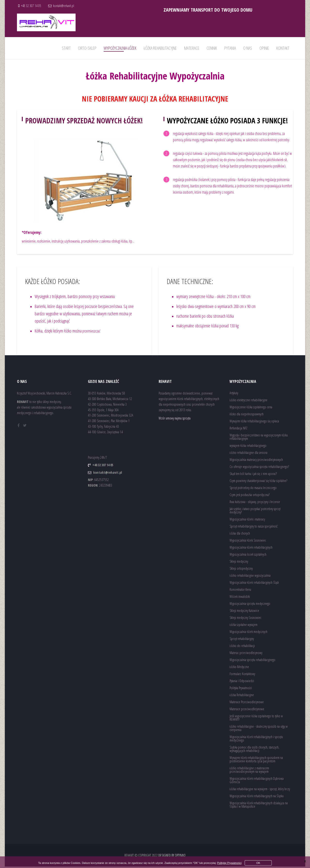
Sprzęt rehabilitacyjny (242, 640)
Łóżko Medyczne (239, 668)
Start (66, 48)
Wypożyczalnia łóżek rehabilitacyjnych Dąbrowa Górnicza (257, 782)
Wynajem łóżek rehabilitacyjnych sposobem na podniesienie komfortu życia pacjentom (256, 761)
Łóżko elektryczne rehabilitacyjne (248, 401)
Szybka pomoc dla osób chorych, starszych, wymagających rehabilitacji (254, 750)
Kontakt (283, 48)
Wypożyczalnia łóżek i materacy (247, 521)
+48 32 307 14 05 (32, 6)
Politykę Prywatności (229, 863)
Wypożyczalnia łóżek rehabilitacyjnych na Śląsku (257, 797)
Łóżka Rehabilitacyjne (242, 696)
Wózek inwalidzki (240, 598)
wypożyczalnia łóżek (120, 48)
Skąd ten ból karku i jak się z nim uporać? (253, 475)
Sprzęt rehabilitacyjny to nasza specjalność (254, 528)
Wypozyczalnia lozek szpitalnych (248, 556)
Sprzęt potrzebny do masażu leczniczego (253, 489)
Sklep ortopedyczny (241, 570)
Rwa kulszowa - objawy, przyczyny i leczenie (255, 503)
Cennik (212, 48)
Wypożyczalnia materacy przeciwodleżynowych (256, 461)
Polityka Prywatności (241, 689)
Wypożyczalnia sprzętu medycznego (250, 605)
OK (258, 863)
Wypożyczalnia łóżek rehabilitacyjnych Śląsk (254, 584)
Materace (192, 48)
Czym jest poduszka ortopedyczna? (250, 496)
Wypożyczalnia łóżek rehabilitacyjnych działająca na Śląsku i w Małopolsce (259, 806)
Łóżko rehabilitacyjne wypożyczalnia (250, 577)
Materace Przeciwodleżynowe (247, 703)
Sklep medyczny (239, 563)
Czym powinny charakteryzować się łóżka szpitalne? (258, 482)
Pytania (230, 48)
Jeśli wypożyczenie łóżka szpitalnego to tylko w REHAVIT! (256, 719)
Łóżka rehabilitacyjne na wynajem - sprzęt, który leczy (260, 790)
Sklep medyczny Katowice (244, 612)
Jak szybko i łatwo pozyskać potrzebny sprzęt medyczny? (255, 512)
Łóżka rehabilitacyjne (160, 48)
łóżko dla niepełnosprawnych (247, 415)
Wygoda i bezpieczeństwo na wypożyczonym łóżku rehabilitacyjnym (259, 438)
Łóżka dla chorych (240, 535)
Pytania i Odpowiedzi (242, 682)
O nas (248, 48)
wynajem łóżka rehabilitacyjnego (248, 447)
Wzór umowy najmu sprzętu (175, 420)
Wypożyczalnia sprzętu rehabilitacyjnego (252, 661)
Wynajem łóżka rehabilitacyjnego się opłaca (254, 422)
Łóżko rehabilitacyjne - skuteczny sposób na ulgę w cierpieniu (259, 730)
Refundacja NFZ (238, 430)
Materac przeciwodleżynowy (246, 654)
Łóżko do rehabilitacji (242, 647)
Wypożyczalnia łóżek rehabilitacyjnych (251, 549)
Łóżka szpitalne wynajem (244, 626)
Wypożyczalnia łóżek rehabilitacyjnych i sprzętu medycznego (256, 740)
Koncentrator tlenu (240, 591)
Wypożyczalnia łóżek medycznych (248, 633)
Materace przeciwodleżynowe (247, 710)
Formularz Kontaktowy (242, 675)
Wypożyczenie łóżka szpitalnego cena (251, 408)
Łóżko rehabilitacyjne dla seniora (248, 454)
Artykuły (234, 394)
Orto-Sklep (87, 48)
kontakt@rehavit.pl (65, 6)
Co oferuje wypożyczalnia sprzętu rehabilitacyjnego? (259, 468)
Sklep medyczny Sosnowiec (245, 619)
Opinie (264, 48)
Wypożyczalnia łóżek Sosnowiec (248, 542)
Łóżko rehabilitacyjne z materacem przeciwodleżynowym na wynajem (249, 771)
